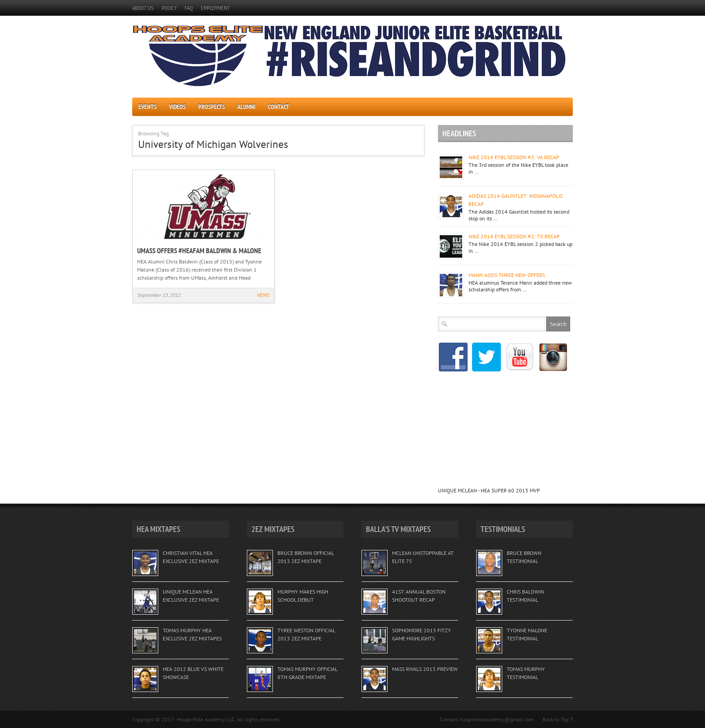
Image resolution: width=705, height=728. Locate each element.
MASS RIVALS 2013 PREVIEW (425, 669)
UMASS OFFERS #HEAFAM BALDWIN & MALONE (199, 250)
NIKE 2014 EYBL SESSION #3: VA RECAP (514, 157)
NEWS (263, 295)
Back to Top (556, 719)
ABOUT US (143, 8)
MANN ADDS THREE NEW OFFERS (507, 275)
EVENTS (147, 107)
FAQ (189, 8)
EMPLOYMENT (215, 8)
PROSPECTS (212, 107)
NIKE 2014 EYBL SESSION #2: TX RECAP (514, 236)
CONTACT (279, 107)
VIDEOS (177, 107)
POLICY (169, 8)
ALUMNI (246, 107)
